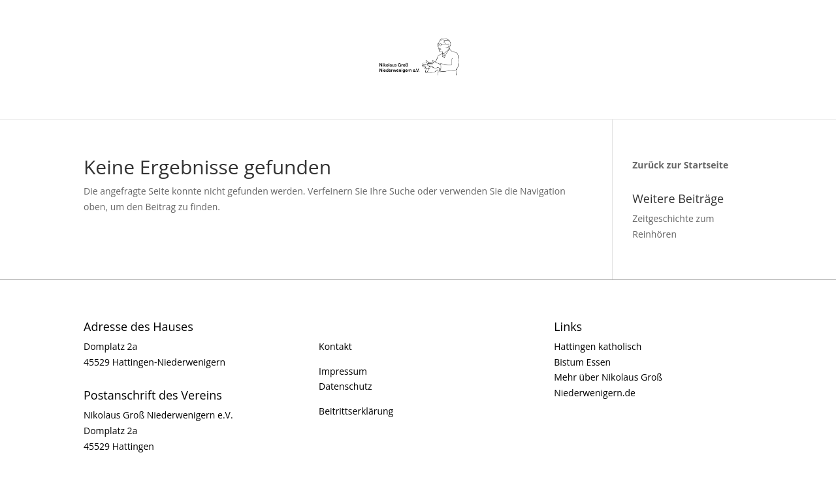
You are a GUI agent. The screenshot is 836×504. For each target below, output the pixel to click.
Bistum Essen (582, 362)
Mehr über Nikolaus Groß (608, 377)
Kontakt (335, 346)
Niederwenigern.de (595, 393)
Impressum (343, 371)
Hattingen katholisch (598, 346)
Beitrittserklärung (356, 411)
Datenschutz (345, 386)
